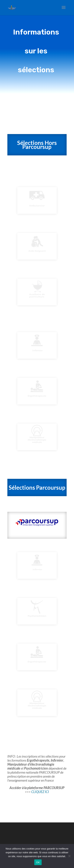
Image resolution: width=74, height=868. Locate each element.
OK (38, 862)
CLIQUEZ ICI (40, 792)
